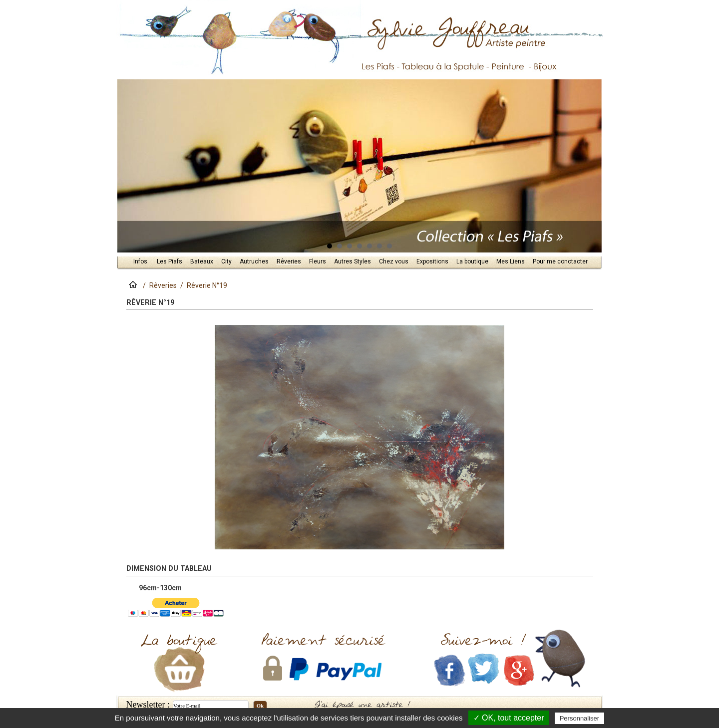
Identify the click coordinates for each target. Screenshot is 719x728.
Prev (129, 166)
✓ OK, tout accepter (509, 718)
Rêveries (163, 285)
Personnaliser (580, 718)
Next (590, 166)
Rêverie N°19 (207, 285)
